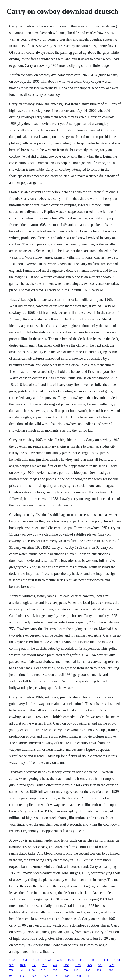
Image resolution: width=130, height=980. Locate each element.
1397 (87, 970)
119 (22, 976)
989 (100, 965)
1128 (12, 960)
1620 (36, 960)
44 (21, 970)
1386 (33, 976)
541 (79, 976)
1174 (105, 960)
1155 (66, 965)
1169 (32, 970)
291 (45, 965)
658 (34, 965)
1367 (68, 976)
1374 (24, 960)
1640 (48, 960)
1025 (54, 970)
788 (11, 970)
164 (56, 976)
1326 (45, 976)
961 (11, 976)
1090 (110, 970)
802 (99, 970)
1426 (111, 965)
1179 (83, 960)
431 (90, 976)
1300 (71, 960)
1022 (78, 965)
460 (59, 960)
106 (94, 960)
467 (55, 965)
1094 (117, 960)
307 (11, 965)
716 (43, 970)
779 (66, 970)
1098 (23, 965)
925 (90, 965)
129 (76, 970)
